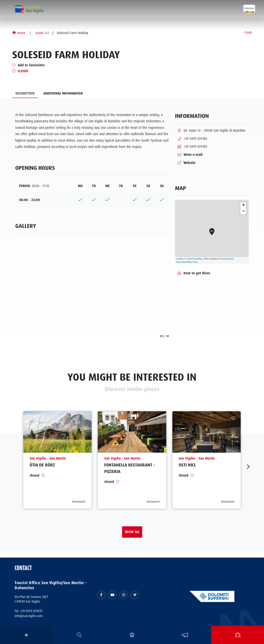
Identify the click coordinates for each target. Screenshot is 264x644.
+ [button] (243, 205)
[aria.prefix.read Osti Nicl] (207, 460)
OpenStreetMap (195, 259)
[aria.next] (248, 467)
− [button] (243, 211)
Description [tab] (25, 93)
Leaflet (179, 259)
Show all (132, 532)
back (248, 33)
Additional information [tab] (63, 93)
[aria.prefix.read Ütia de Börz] (58, 460)
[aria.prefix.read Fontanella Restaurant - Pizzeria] (132, 460)
